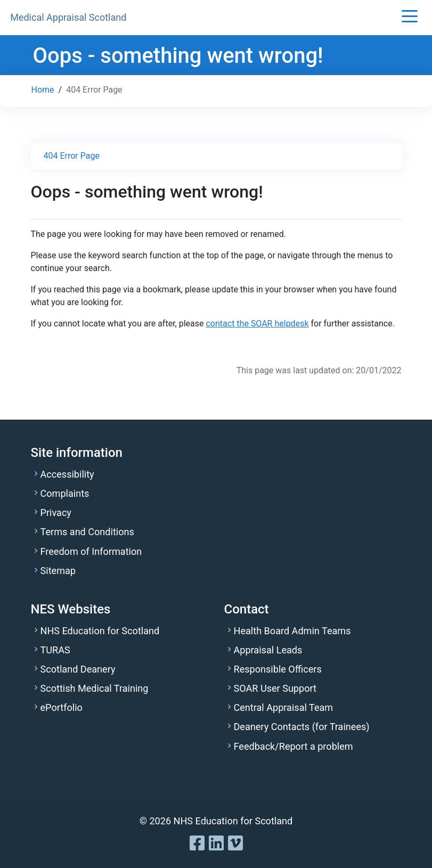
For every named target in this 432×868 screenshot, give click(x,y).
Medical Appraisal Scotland (68, 17)
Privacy (56, 513)
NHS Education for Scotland (100, 631)
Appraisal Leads (268, 650)
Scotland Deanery (78, 669)
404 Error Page (72, 156)
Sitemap (58, 571)
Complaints (65, 493)
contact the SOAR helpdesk (257, 324)
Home (43, 90)
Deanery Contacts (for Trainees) (302, 727)
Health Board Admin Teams (292, 631)
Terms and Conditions (87, 532)
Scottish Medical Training (95, 688)
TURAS (55, 650)
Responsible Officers (278, 669)
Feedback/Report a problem (294, 746)
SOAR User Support (275, 688)
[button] (410, 17)
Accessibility (67, 474)
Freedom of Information (91, 551)
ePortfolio (62, 707)
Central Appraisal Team (284, 707)
